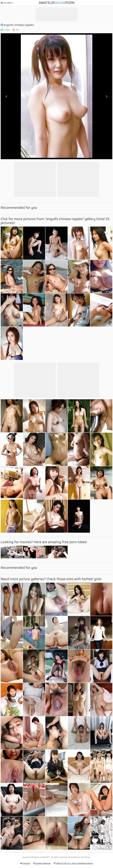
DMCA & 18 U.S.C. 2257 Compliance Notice (73, 863)
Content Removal (42, 863)
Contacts (25, 863)
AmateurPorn (57, 3)
